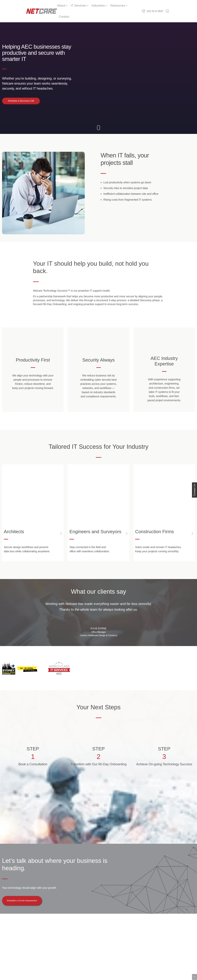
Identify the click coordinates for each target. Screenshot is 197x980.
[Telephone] (167, 6)
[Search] (192, 6)
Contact (129, 6)
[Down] (98, 118)
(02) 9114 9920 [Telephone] (179, 6)
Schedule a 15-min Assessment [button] (27, 900)
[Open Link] (33, 508)
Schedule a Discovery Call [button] (21, 90)
